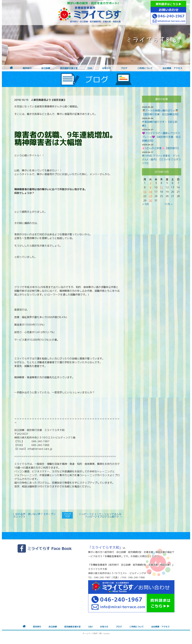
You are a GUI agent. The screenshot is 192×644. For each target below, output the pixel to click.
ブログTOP (67, 515)
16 (150, 192)
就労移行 (27, 68)
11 (161, 187)
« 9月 (146, 204)
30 (150, 201)
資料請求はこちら (168, 4)
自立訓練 (46, 68)
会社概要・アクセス (172, 68)
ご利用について (145, 68)
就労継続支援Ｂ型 (69, 68)
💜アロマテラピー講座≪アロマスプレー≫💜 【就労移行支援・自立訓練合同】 (161, 137)
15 (145, 192)
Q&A (90, 68)
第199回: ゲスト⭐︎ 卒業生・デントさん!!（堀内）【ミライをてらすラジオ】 (161, 159)
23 (150, 196)
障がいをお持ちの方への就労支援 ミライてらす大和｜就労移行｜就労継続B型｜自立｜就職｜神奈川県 (90, 13)
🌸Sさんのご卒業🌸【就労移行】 (161, 148)
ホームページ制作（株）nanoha (96, 633)
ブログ (124, 68)
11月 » (168, 204)
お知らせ (107, 68)
